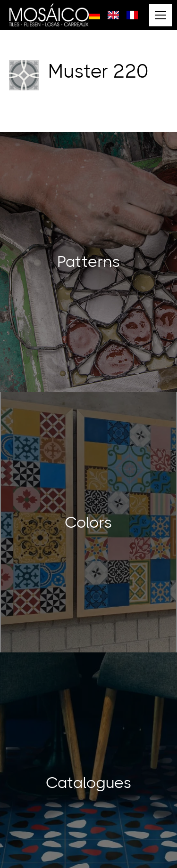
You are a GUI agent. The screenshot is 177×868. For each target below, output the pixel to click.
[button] (159, 15)
